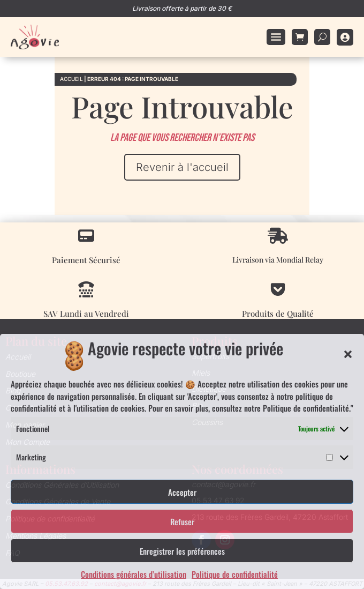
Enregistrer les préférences (182, 551)
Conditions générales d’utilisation (134, 574)
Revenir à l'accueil (182, 167)
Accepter (182, 492)
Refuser (182, 521)
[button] (348, 354)
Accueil (71, 79)
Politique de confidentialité (235, 574)
